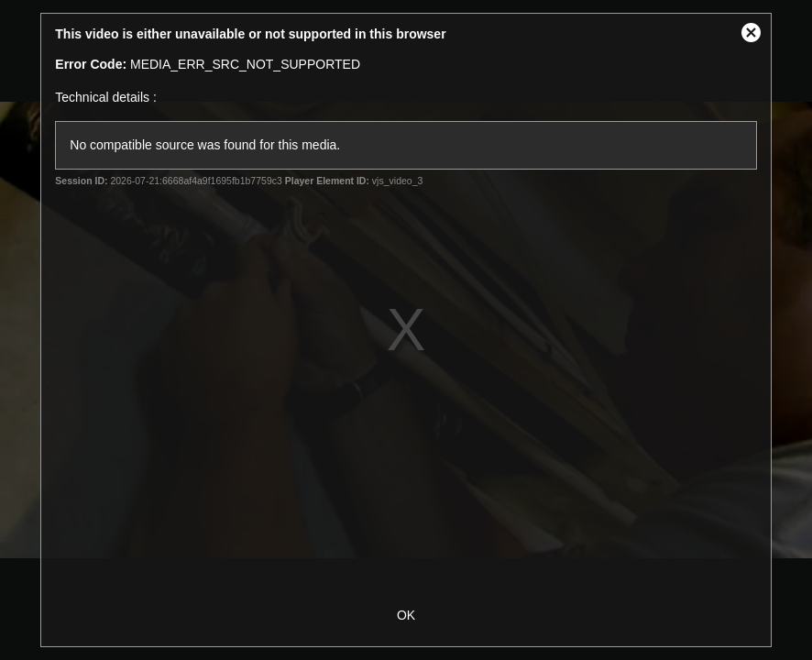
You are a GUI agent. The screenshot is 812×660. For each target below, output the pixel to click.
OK (406, 615)
